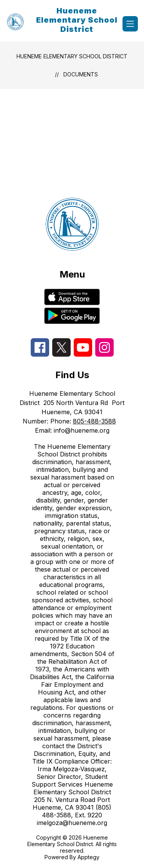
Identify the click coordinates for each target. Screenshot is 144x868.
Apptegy (89, 857)
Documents (81, 74)
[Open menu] (130, 24)
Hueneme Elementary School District (72, 56)
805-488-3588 (94, 421)
